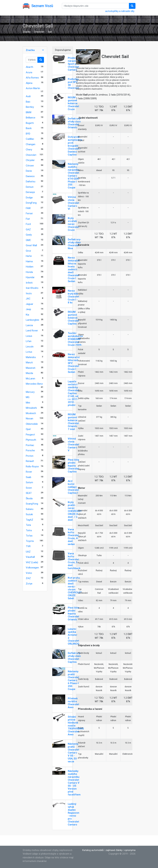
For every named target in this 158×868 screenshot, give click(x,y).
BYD (28, 134)
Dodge (29, 197)
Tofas (29, 536)
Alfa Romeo (32, 78)
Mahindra (31, 357)
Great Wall (31, 245)
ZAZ (28, 578)
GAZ (28, 229)
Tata (28, 525)
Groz (28, 251)
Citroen (30, 166)
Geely (29, 235)
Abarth (29, 67)
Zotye (29, 584)
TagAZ (29, 520)
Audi (28, 96)
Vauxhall (30, 557)
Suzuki (29, 514)
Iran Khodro (32, 288)
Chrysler (30, 160)
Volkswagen (32, 568)
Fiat (28, 219)
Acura (29, 72)
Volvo (29, 573)
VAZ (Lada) (32, 562)
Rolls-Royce (32, 466)
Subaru (30, 509)
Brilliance (31, 118)
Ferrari (29, 213)
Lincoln (30, 347)
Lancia (29, 325)
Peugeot (30, 434)
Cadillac (30, 139)
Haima (29, 261)
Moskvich (31, 413)
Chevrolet (39, 32)
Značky (27, 32)
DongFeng (31, 203)
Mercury (30, 392)
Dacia (29, 171)
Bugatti (30, 123)
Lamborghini (32, 320)
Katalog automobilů (93, 850)
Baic (28, 102)
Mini (28, 403)
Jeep (28, 309)
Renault (30, 461)
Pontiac (30, 445)
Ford (28, 224)
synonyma (130, 850)
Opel (28, 429)
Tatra (29, 530)
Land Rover (32, 330)
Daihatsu (31, 181)
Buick (29, 128)
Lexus (29, 336)
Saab (29, 477)
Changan (31, 144)
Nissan (29, 418)
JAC (28, 299)
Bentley (30, 107)
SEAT (29, 493)
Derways (30, 192)
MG (28, 397)
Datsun (30, 187)
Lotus (29, 352)
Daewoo (30, 176)
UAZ (28, 552)
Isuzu (29, 293)
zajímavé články (114, 850)
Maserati (31, 368)
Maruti (29, 362)
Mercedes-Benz (34, 384)
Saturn (29, 482)
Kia (27, 315)
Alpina (29, 83)
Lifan (29, 341)
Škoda (29, 498)
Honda (29, 272)
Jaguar (29, 304)
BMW (29, 112)
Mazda (29, 373)
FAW (28, 208)
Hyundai (30, 277)
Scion (29, 488)
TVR (28, 546)
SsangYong (32, 504)
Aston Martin (33, 88)
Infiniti (29, 283)
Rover (29, 472)
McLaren (30, 378)
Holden (30, 267)
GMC (28, 240)
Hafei (29, 256)
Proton (30, 456)
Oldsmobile (32, 424)
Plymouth (31, 440)
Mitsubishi (31, 408)
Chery (29, 149)
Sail (50, 32)
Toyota (30, 541)
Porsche (30, 450)
